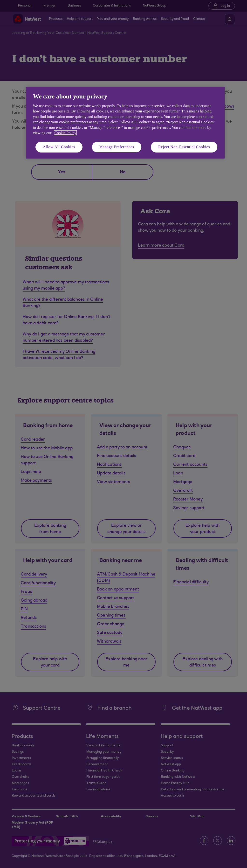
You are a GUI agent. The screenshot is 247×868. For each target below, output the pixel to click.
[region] (125, 123)
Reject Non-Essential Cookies (184, 147)
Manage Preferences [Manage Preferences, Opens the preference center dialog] (117, 147)
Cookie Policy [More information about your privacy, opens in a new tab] (65, 133)
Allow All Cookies (59, 147)
